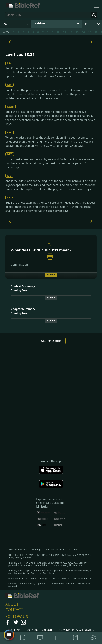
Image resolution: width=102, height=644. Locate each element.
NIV (9, 85)
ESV (9, 63)
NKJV (10, 197)
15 (90, 32)
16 (96, 32)
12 (71, 32)
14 (83, 32)
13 (86, 24)
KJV (9, 176)
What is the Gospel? (51, 341)
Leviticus (39, 23)
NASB (10, 107)
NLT (10, 154)
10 (58, 32)
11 (64, 32)
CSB (9, 132)
